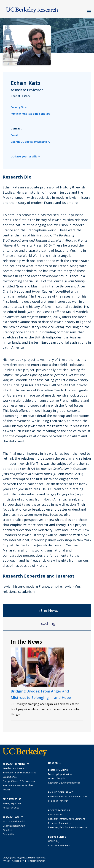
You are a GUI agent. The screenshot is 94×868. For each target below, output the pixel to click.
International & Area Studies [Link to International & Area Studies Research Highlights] (18, 785)
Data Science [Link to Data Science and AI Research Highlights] (10, 777)
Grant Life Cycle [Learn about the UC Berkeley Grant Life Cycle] (57, 778)
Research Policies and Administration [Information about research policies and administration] (68, 796)
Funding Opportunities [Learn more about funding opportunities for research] (60, 774)
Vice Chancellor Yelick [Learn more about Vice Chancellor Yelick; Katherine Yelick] (14, 821)
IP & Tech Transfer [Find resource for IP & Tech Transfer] (58, 801)
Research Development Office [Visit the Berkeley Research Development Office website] (64, 783)
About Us (8, 830)
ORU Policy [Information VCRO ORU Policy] (54, 841)
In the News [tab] (47, 610)
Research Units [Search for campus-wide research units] (11, 808)
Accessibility (18, 861)
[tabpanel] (47, 681)
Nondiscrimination (36, 861)
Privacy (6, 861)
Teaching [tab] (47, 623)
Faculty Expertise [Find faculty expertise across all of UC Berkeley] (12, 803)
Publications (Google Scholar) (30, 114)
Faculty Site (19, 107)
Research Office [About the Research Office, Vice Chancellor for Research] (13, 817)
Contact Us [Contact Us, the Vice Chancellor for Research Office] (8, 834)
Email (14, 135)
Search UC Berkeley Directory (30, 142)
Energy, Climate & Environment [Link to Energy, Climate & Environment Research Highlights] (19, 781)
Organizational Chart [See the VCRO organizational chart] (14, 826)
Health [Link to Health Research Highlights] (6, 790)
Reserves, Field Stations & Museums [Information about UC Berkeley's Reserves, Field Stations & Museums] (68, 827)
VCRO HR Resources (59, 845)
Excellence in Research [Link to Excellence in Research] (15, 768)
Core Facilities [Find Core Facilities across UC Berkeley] (56, 815)
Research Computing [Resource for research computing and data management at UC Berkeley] (59, 823)
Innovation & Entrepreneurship (19, 773)
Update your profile (25, 156)
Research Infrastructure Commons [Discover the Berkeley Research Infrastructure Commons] (67, 819)
